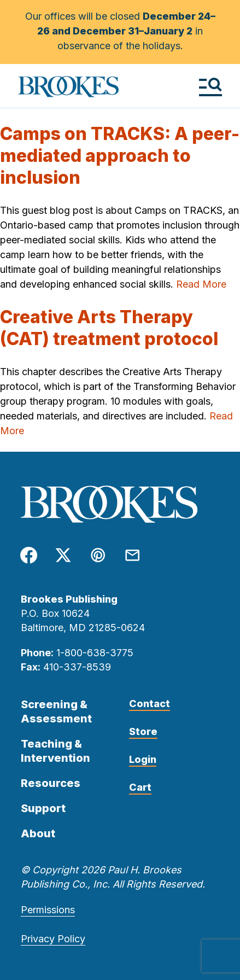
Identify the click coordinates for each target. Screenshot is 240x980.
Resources (51, 783)
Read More (201, 284)
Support (43, 808)
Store (143, 731)
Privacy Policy (53, 939)
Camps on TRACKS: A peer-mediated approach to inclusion (120, 156)
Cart (140, 787)
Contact (150, 704)
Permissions (48, 910)
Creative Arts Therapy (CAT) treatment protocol (109, 328)
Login (143, 759)
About (38, 833)
